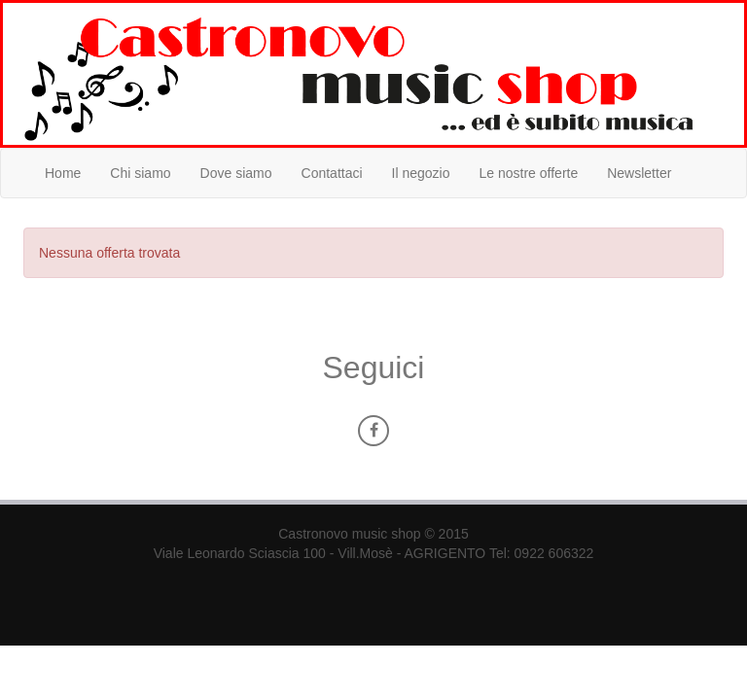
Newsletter (639, 173)
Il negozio (421, 173)
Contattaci (332, 173)
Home (63, 173)
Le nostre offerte (529, 173)
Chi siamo (140, 173)
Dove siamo (236, 173)
